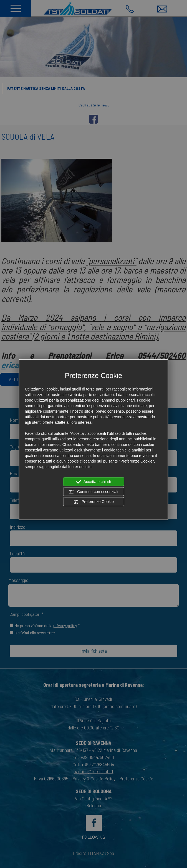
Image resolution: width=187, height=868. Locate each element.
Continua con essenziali (93, 492)
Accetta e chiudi (94, 482)
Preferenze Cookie (93, 502)
